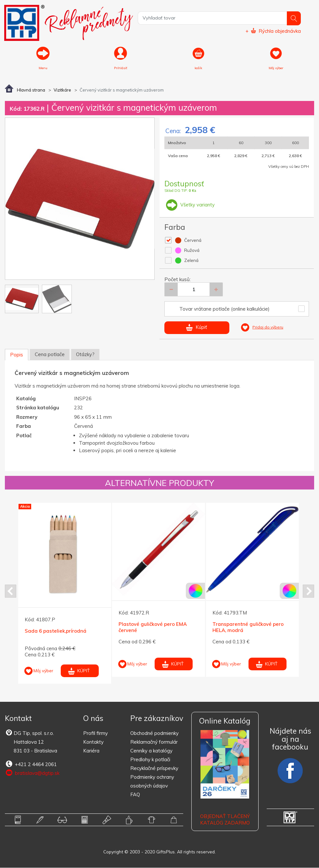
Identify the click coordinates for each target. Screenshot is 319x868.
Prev (11, 591)
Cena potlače (50, 355)
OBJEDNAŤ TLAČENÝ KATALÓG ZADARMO (225, 820)
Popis (17, 355)
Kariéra (91, 751)
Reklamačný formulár (154, 742)
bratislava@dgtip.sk (32, 773)
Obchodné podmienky (154, 733)
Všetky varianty (190, 205)
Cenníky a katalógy (151, 751)
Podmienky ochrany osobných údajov (152, 782)
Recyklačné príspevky (154, 769)
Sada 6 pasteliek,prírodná (56, 631)
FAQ (135, 795)
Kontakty (93, 742)
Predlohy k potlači (150, 760)
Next (308, 591)
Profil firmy (96, 733)
